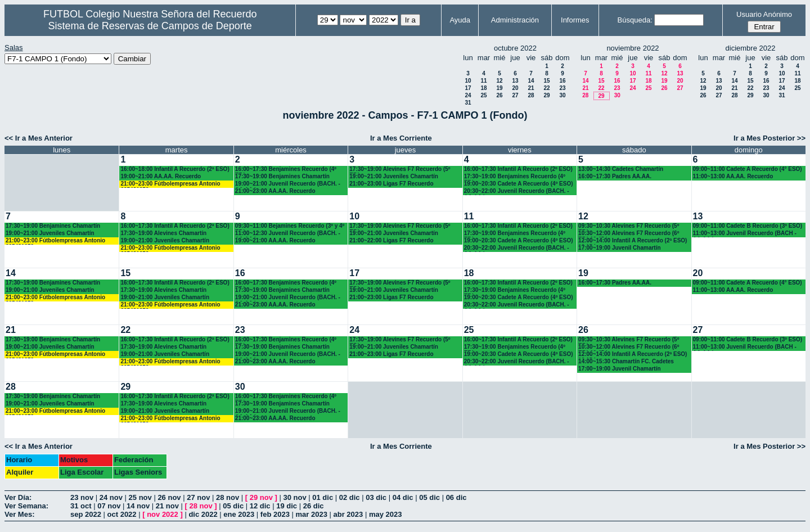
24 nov (111, 497)
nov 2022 (163, 514)
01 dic (323, 497)
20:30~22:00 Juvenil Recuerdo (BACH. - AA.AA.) (517, 191)
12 (499, 81)
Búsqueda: (635, 20)
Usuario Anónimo (764, 14)
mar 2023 (312, 514)
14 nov (138, 506)
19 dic (287, 506)
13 (515, 81)
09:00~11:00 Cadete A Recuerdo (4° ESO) (748, 169)
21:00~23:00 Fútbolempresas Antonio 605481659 (170, 184)
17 (468, 88)
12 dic (260, 506)
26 (499, 95)
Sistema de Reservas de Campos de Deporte (150, 26)
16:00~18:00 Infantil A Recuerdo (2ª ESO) (175, 169)
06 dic (456, 497)
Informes (575, 20)
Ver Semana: (26, 506)
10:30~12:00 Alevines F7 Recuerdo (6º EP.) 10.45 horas (629, 234)
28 (531, 95)
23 (562, 88)
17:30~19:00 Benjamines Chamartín (282, 176)
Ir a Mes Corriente (401, 138)
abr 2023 (348, 514)
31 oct (81, 506)
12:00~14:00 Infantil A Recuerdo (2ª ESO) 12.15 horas (633, 241)
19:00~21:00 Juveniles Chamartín (394, 176)
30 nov (294, 497)
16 (562, 81)
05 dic (429, 497)
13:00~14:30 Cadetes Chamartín (621, 169)
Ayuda (460, 20)
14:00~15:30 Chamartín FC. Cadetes (626, 361)
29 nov (261, 497)
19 (499, 88)
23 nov (82, 497)
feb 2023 (275, 514)
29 (546, 95)
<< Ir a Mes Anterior (39, 138)
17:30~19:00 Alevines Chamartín (163, 233)
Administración (515, 20)
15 (546, 81)
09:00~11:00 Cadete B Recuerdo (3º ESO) (748, 226)
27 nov (198, 497)
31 (468, 103)
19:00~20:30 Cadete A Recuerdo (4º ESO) (519, 184)
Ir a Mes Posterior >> (769, 138)
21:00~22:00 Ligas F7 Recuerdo (391, 240)
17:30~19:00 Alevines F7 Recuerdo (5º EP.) (400, 170)
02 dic (350, 497)
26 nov (169, 497)
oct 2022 (122, 514)
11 (483, 81)
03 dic (376, 497)
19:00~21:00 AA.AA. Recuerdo (161, 176)
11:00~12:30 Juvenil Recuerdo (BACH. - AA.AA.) (288, 234)
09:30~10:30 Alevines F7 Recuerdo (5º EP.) (629, 226)
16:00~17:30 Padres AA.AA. (615, 176)
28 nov (228, 497)
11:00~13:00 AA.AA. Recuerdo (733, 176)
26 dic (314, 506)
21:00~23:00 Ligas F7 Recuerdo (391, 184)
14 (531, 81)
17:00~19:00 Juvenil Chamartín (619, 248)
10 (468, 81)
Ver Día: (18, 497)
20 (515, 88)
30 (562, 95)
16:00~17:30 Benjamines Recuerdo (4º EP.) (286, 170)
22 (546, 88)
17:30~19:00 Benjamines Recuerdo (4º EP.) (515, 177)
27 (515, 95)
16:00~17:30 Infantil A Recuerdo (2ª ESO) (175, 226)
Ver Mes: (19, 514)
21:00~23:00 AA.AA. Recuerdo (275, 191)
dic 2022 (203, 514)
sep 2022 (86, 514)
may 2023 (386, 514)
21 (531, 88)
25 (483, 95)
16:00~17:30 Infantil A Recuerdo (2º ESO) (518, 169)
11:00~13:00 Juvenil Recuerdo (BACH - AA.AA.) (745, 234)
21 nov (167, 506)
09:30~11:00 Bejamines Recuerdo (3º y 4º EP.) (290, 226)
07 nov (109, 506)
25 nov (140, 497)
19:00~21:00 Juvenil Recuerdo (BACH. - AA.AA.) (288, 184)
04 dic (403, 497)
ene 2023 (239, 514)
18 (483, 88)
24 (468, 95)
